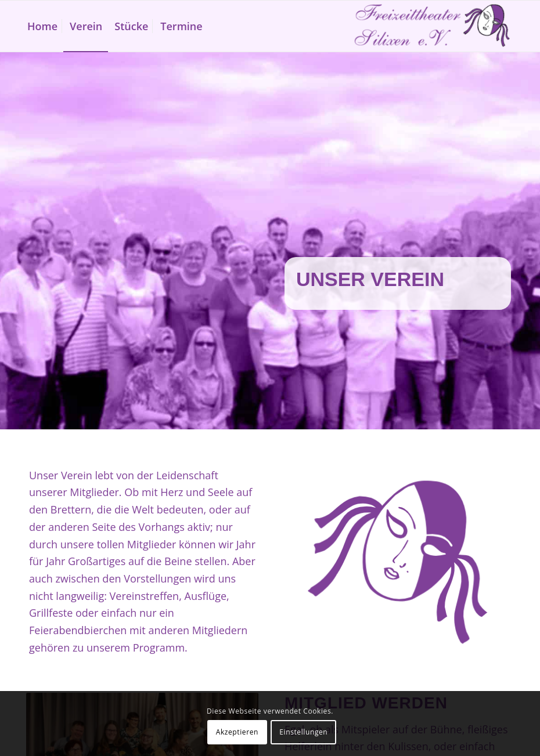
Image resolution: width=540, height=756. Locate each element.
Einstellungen (303, 732)
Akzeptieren (237, 732)
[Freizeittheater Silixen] (432, 26)
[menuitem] (42, 26)
